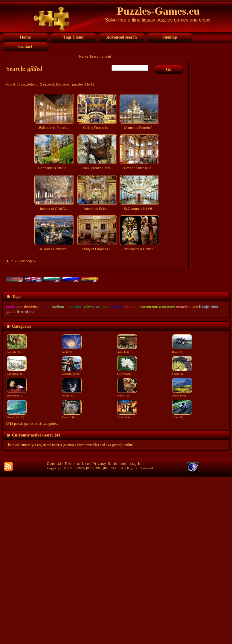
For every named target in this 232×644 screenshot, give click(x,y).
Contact (54, 631)
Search (95, 57)
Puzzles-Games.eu (158, 11)
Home (84, 57)
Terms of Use (77, 631)
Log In (136, 631)
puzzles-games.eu (103, 635)
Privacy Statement (109, 631)
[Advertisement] (96, 306)
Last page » (27, 261)
